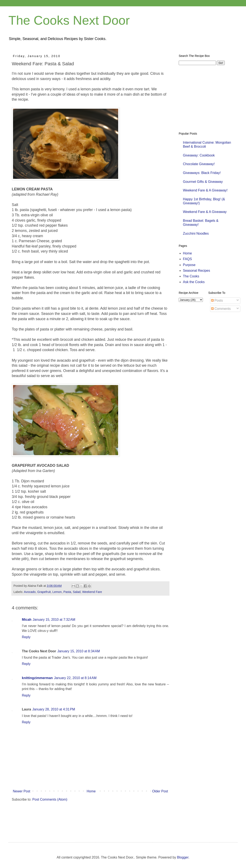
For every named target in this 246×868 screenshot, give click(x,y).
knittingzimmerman (37, 678)
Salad (77, 592)
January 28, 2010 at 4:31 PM (54, 709)
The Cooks (191, 276)
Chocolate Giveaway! (199, 164)
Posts (217, 300)
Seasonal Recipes (196, 271)
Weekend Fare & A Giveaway (205, 212)
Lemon (57, 592)
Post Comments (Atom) (50, 799)
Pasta (67, 592)
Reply (26, 637)
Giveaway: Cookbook (199, 155)
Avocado (30, 592)
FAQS (187, 259)
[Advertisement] (85, 818)
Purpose (189, 265)
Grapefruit (44, 592)
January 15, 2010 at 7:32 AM (54, 620)
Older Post (160, 791)
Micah (27, 620)
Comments (221, 309)
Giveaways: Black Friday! (202, 173)
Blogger (183, 857)
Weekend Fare (92, 592)
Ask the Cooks (194, 282)
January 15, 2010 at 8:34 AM (79, 651)
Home (91, 791)
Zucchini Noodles (196, 233)
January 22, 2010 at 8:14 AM (75, 678)
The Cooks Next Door (69, 20)
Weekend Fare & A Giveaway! (205, 190)
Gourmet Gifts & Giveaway (203, 182)
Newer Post (22, 791)
